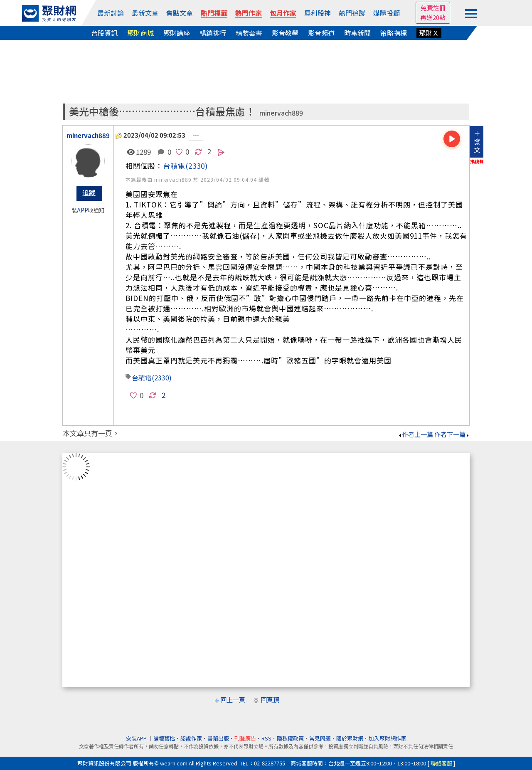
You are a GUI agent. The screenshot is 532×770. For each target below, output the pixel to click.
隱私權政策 (290, 738)
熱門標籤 (214, 13)
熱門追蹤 (352, 13)
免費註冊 (433, 8)
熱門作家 (249, 13)
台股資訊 (104, 33)
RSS (266, 738)
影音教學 (285, 33)
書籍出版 (218, 738)
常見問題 (320, 738)
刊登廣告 (245, 738)
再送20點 (433, 17)
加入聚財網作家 (388, 738)
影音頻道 (321, 33)
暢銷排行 (213, 33)
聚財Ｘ (429, 33)
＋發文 (477, 141)
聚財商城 (140, 33)
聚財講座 (177, 33)
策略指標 (394, 33)
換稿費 (477, 161)
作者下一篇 (452, 434)
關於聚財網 (350, 738)
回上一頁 (233, 700)
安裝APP (137, 738)
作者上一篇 (415, 434)
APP (83, 210)
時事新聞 (357, 33)
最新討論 (111, 13)
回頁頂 (270, 700)
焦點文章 (180, 13)
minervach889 (281, 113)
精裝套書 (249, 33)
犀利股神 (318, 13)
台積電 (174, 166)
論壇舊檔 (164, 738)
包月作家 (283, 13)
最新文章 (145, 13)
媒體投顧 (387, 13)
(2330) (197, 166)
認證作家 (191, 738)
